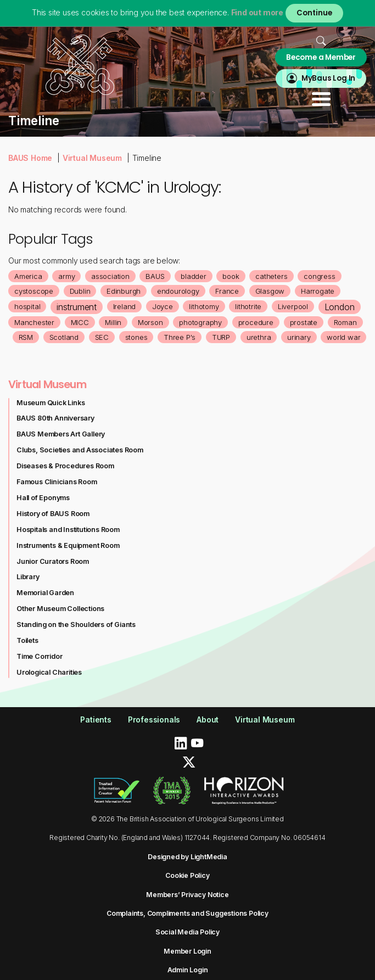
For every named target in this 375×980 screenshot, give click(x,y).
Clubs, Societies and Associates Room (80, 450)
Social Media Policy (187, 932)
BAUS (155, 276)
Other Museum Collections (60, 609)
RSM (26, 337)
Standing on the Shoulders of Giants (76, 625)
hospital (27, 306)
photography (200, 322)
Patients (96, 719)
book (231, 276)
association (110, 276)
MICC (80, 322)
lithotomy (204, 306)
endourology (178, 291)
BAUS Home (30, 158)
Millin (113, 322)
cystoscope (34, 291)
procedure (256, 322)
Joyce (163, 306)
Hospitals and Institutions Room (68, 530)
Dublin (80, 291)
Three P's (180, 337)
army (66, 276)
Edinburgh (124, 291)
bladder (194, 276)
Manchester (34, 322)
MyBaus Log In (328, 78)
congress (319, 276)
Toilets (27, 640)
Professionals (154, 719)
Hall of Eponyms (43, 498)
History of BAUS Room (53, 514)
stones (136, 337)
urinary (299, 337)
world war (343, 337)
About (208, 719)
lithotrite (248, 306)
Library (28, 577)
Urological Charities (49, 672)
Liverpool (293, 306)
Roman (345, 322)
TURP (221, 337)
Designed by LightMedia (187, 857)
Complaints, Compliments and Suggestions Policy (187, 913)
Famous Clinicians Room (57, 482)
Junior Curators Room (53, 561)
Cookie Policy (187, 875)
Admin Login (188, 970)
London (340, 307)
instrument (77, 307)
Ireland (125, 306)
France (227, 291)
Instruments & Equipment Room (68, 545)
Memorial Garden (45, 593)
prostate (304, 322)
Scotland (64, 337)
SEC (102, 337)
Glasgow (270, 291)
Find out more (257, 12)
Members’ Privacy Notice (187, 895)
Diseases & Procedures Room (65, 466)
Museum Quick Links (51, 403)
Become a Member (321, 57)
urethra (259, 337)
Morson (150, 322)
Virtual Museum (92, 158)
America (28, 276)
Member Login (187, 951)
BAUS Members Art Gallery (61, 434)
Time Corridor (39, 656)
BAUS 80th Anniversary (55, 418)
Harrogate (318, 291)
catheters (271, 276)
